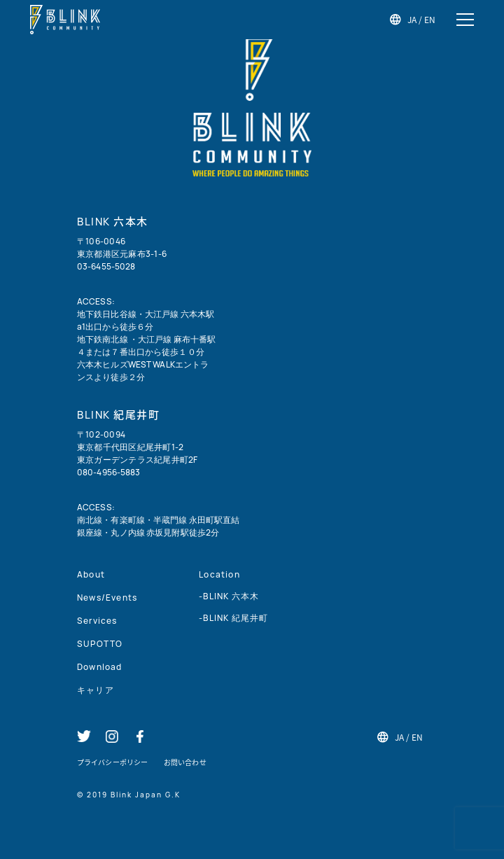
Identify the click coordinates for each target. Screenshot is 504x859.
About (91, 574)
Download (100, 667)
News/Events (107, 598)
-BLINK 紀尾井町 (233, 618)
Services (97, 621)
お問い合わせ (185, 762)
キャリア (96, 690)
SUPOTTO (100, 644)
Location (219, 574)
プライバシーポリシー (112, 762)
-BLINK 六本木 (229, 596)
